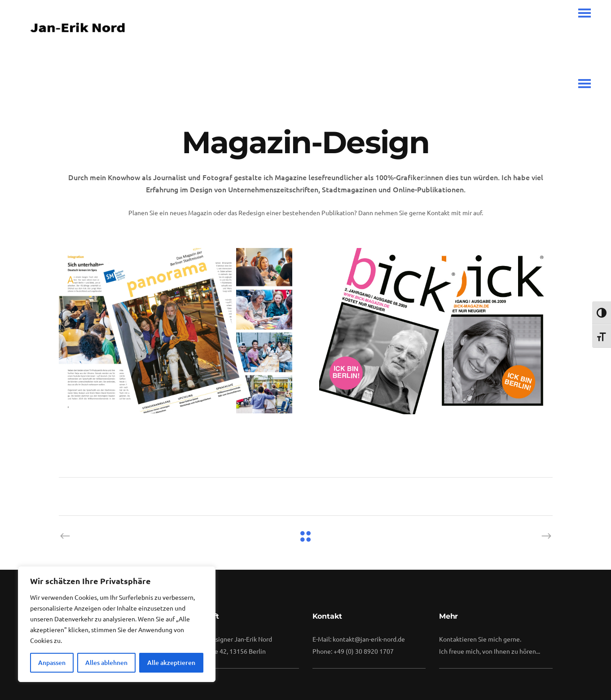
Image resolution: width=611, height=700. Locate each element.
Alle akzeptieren (171, 662)
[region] (117, 624)
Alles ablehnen (106, 662)
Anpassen (52, 662)
